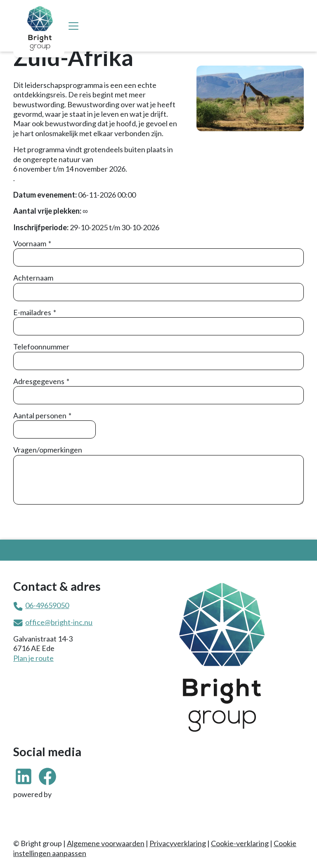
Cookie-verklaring (240, 843)
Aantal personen (40, 415)
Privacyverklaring (178, 843)
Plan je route (33, 658)
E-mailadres (32, 312)
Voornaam (30, 243)
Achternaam (33, 278)
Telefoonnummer (41, 347)
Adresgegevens (39, 381)
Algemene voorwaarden (106, 843)
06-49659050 (47, 605)
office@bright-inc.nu (59, 622)
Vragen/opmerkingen (48, 450)
